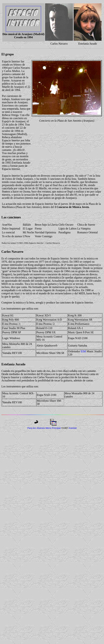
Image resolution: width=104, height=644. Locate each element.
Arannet (73, 428)
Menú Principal (53, 428)
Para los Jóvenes (36, 428)
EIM (83, 351)
